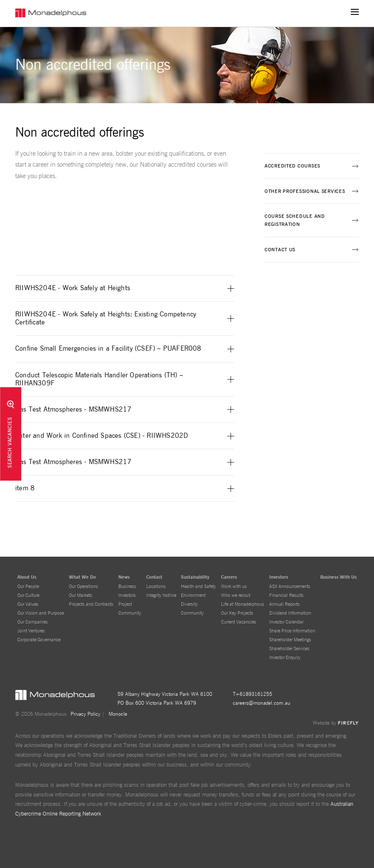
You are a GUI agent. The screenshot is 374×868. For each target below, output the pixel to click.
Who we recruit (236, 595)
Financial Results (286, 595)
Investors (127, 595)
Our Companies (33, 622)
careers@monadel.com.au (262, 703)
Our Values (28, 604)
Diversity (189, 604)
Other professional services (305, 191)
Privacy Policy (85, 714)
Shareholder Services (289, 649)
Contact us (280, 250)
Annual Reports (284, 604)
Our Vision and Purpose (41, 613)
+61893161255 (254, 694)
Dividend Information (290, 613)
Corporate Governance (39, 640)
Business (127, 586)
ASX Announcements (290, 586)
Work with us (234, 586)
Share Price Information (292, 631)
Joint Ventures (31, 631)
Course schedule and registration (295, 220)
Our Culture (28, 595)
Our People (28, 586)
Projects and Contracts (91, 604)
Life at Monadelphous (243, 604)
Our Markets (81, 595)
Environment (193, 595)
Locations (156, 586)
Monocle (118, 714)
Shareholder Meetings (290, 640)
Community (130, 613)
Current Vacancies (239, 622)
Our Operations (83, 586)
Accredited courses (292, 166)
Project (125, 604)
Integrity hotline (161, 595)
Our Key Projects (237, 613)
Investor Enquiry (285, 658)
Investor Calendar (286, 622)
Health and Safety (198, 586)
